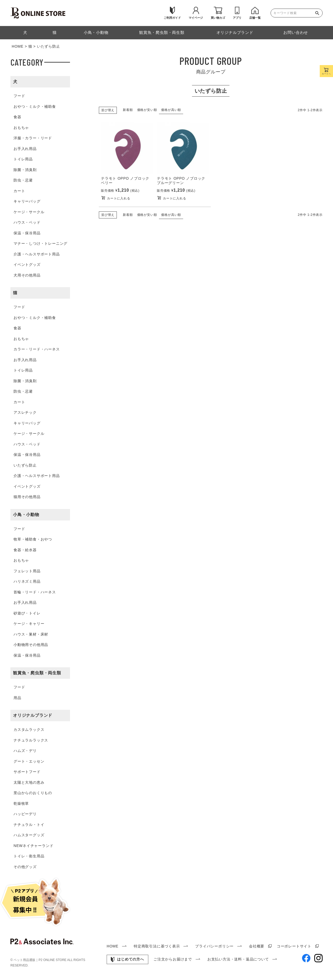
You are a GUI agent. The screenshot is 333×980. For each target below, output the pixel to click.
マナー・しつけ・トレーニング (40, 243)
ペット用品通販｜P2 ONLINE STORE (40, 960)
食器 (17, 117)
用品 (17, 698)
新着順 (128, 110)
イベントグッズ (27, 265)
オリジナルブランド (33, 715)
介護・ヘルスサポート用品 (37, 254)
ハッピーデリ (25, 814)
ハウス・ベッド (27, 222)
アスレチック (25, 412)
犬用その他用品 (27, 275)
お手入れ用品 (25, 149)
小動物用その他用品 (31, 645)
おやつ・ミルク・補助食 (35, 106)
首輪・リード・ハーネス (35, 592)
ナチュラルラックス (31, 740)
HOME (18, 46)
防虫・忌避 (23, 180)
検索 (318, 13)
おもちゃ (21, 128)
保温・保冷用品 (27, 233)
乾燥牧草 (21, 803)
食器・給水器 (25, 550)
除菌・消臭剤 (25, 170)
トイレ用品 (23, 159)
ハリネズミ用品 (27, 581)
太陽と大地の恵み (29, 782)
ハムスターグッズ (29, 835)
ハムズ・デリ (25, 751)
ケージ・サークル (29, 212)
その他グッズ (25, 867)
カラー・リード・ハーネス (37, 349)
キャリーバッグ (27, 201)
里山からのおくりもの (33, 793)
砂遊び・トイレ (27, 613)
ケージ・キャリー (29, 624)
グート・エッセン (29, 761)
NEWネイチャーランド (33, 846)
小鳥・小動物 (26, 515)
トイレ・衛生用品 (29, 856)
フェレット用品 (27, 571)
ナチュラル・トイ (29, 825)
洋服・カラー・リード (33, 138)
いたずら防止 (25, 465)
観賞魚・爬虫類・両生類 (37, 673)
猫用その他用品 (27, 497)
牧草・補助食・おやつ (33, 539)
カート (19, 191)
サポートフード (27, 772)
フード (19, 96)
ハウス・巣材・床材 (31, 634)
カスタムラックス (29, 730)
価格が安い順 (147, 110)
